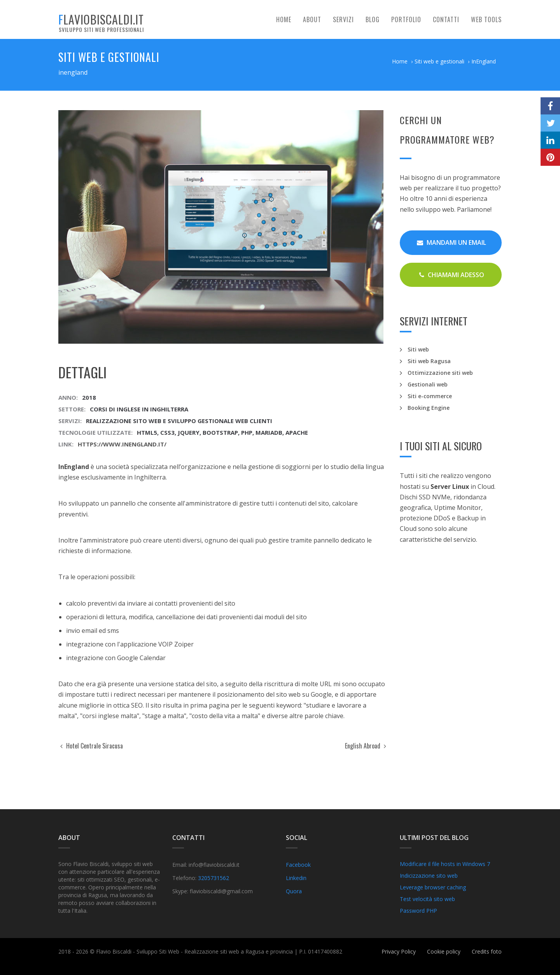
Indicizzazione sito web (429, 876)
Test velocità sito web (427, 899)
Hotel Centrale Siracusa (92, 746)
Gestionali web (428, 384)
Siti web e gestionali (439, 61)
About (312, 19)
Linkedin (296, 878)
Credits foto (487, 951)
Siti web (418, 349)
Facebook (298, 865)
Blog (373, 19)
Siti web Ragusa (429, 361)
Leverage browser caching (433, 887)
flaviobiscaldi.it (101, 22)
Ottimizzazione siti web (440, 373)
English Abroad (366, 746)
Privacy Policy (399, 951)
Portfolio (406, 19)
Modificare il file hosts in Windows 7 (445, 864)
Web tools (486, 19)
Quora (294, 891)
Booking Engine (429, 408)
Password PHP (418, 911)
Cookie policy (444, 951)
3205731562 (213, 878)
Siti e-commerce (430, 396)
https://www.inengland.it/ (122, 444)
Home (284, 19)
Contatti (446, 19)
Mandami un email (451, 242)
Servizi (343, 19)
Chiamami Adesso (452, 275)
